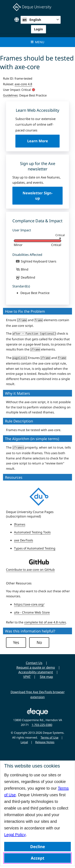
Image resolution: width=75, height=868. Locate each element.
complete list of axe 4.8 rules (45, 622)
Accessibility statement (36, 672)
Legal (24, 742)
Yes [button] (16, 642)
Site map (46, 677)
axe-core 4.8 (23, 84)
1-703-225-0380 (42, 725)
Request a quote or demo (36, 667)
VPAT (27, 677)
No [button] (39, 642)
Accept (38, 858)
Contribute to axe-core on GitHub (30, 570)
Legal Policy (15, 835)
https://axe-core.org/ (29, 604)
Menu (37, 42)
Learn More (43, 143)
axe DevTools (23, 540)
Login (38, 29)
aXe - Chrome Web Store (32, 612)
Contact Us (34, 663)
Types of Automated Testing (35, 548)
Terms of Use (49, 737)
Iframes (20, 524)
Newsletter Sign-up (38, 196)
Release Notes (45, 742)
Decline (38, 847)
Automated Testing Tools (32, 532)
